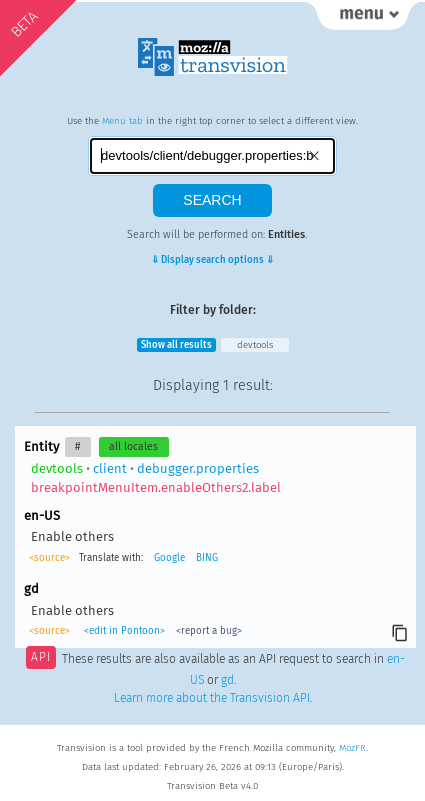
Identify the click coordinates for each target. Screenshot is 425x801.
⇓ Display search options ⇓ (212, 260)
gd (227, 680)
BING (207, 558)
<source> (49, 558)
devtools (255, 345)
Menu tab (122, 121)
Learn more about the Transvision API (212, 698)
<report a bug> (209, 631)
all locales (133, 446)
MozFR (352, 748)
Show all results (176, 345)
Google (169, 558)
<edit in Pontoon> (124, 631)
